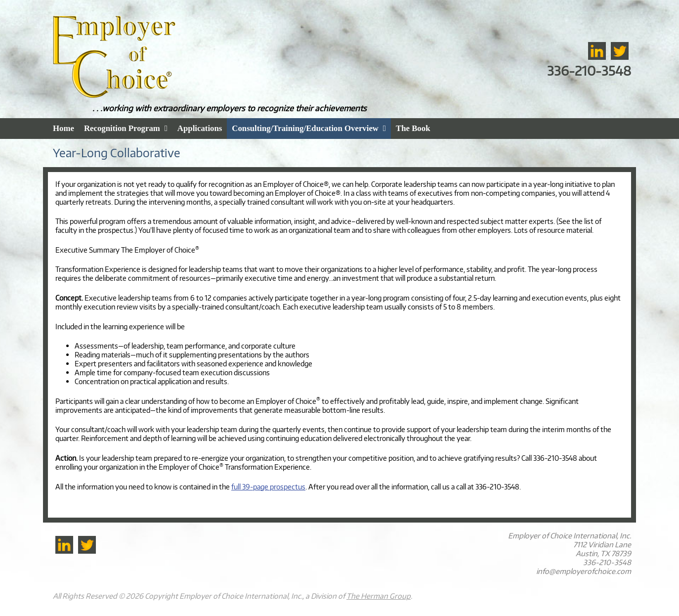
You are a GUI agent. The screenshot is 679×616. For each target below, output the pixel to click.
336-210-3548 (589, 70)
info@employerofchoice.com (584, 571)
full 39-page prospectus (268, 486)
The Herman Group (379, 596)
